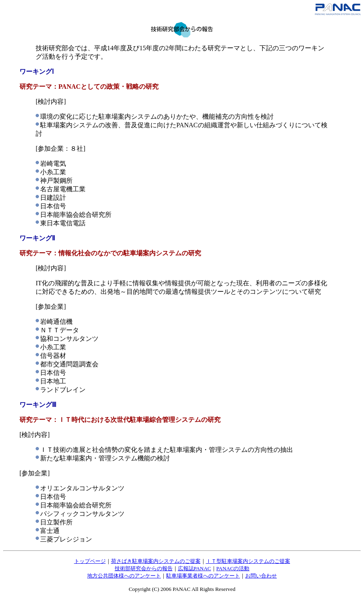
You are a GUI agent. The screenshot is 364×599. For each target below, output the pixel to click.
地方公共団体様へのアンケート (124, 576)
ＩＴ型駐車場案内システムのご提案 (248, 561)
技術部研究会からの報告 (144, 568)
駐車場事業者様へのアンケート (203, 576)
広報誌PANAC (195, 568)
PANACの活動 (233, 568)
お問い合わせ (261, 576)
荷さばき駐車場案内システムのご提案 (156, 561)
